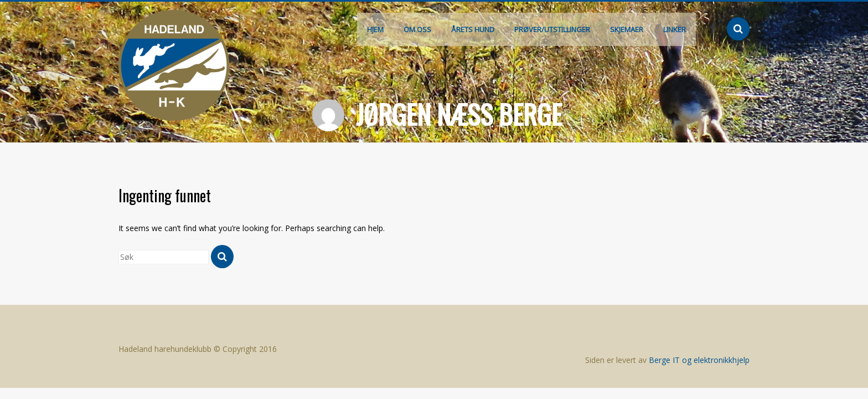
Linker (675, 29)
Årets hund (473, 29)
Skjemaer (627, 29)
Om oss (417, 29)
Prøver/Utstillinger (552, 29)
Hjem (375, 29)
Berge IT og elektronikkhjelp (699, 360)
